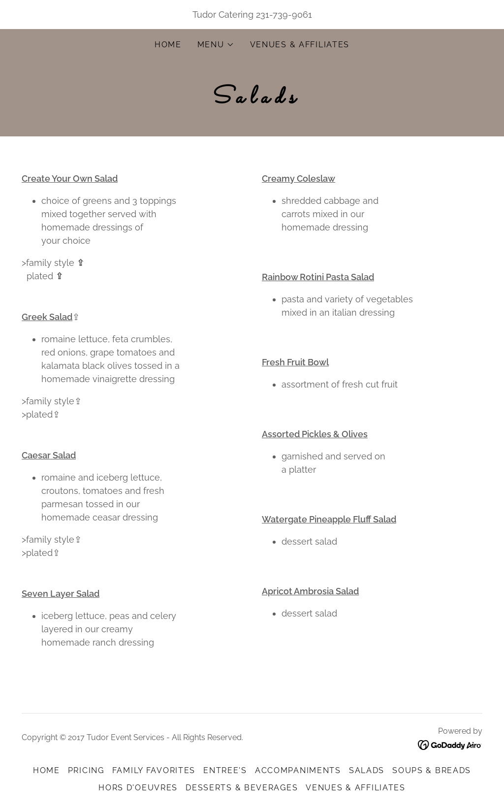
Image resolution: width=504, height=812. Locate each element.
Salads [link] (367, 770)
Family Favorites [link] (154, 770)
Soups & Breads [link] (432, 770)
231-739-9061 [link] (284, 15)
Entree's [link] (225, 770)
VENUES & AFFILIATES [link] (300, 45)
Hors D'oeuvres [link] (138, 788)
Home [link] (168, 45)
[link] (450, 745)
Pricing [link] (86, 770)
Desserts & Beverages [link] (242, 788)
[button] (216, 45)
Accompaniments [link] (298, 770)
